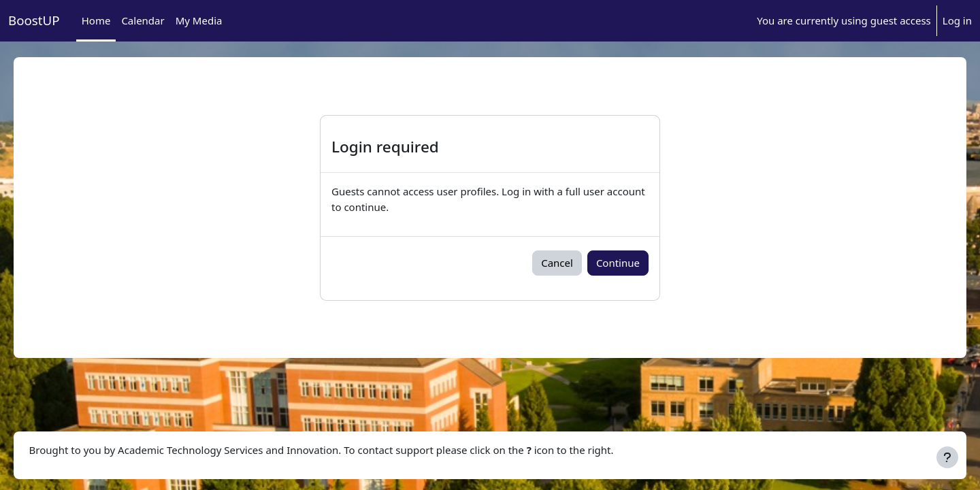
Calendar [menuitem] (143, 20)
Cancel (557, 263)
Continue (618, 263)
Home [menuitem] (96, 20)
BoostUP (34, 20)
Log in (957, 20)
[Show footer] (947, 457)
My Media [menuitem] (199, 20)
